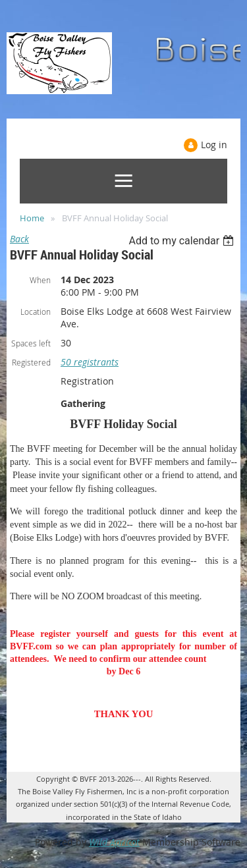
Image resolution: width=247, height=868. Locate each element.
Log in (214, 145)
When (40, 280)
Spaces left (31, 343)
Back (19, 239)
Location (36, 312)
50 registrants (90, 362)
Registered (31, 362)
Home (32, 218)
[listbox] (183, 241)
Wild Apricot (114, 842)
